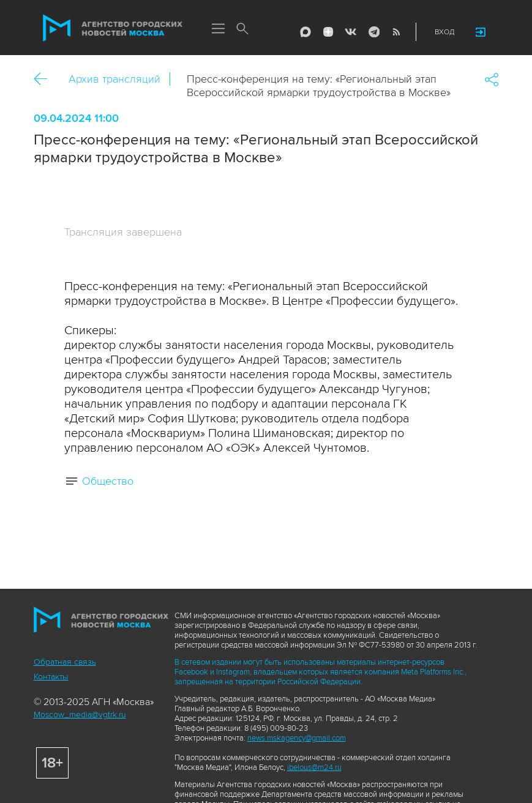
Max (305, 32)
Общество (108, 481)
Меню (219, 29)
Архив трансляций (114, 79)
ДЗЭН (328, 32)
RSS (396, 32)
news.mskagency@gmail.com (297, 738)
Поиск (243, 29)
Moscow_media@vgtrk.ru (80, 715)
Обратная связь (65, 662)
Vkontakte (351, 32)
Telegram (373, 32)
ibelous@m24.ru (314, 768)
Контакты (51, 677)
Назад (45, 79)
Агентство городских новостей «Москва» (113, 28)
